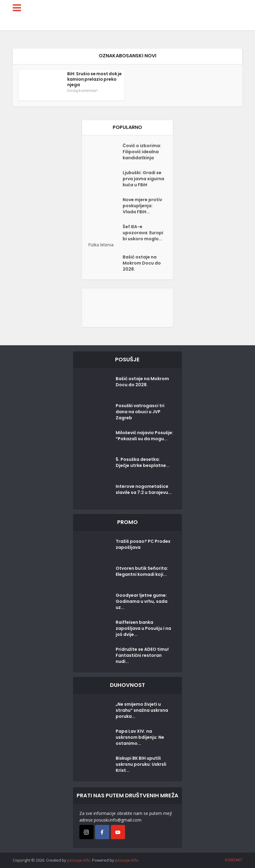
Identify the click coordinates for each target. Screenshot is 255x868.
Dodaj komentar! (82, 90)
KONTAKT (234, 860)
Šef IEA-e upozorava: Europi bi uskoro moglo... (143, 233)
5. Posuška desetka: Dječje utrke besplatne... (143, 462)
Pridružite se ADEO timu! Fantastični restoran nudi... (142, 655)
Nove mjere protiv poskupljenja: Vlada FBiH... (142, 206)
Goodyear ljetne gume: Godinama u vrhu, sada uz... (142, 601)
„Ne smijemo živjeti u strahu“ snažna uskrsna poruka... (142, 710)
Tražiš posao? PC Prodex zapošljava (143, 544)
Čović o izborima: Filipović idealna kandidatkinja (142, 152)
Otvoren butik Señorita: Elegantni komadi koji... (142, 571)
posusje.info (79, 860)
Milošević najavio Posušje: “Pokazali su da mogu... (144, 436)
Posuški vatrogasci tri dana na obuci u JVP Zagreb (140, 412)
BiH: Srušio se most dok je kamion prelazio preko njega (94, 79)
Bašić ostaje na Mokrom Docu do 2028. (142, 263)
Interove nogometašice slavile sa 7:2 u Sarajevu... (144, 489)
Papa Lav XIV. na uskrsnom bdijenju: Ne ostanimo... (140, 737)
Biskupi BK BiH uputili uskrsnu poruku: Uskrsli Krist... (141, 764)
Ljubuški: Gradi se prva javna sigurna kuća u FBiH (143, 179)
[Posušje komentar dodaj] (127, 307)
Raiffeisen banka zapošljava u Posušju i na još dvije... (143, 628)
